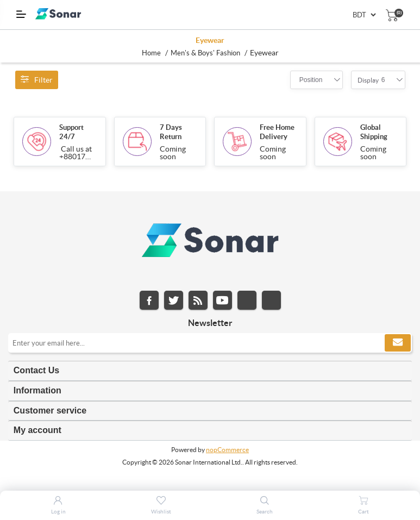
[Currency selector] (364, 15)
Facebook (149, 300)
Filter (37, 80)
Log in (58, 512)
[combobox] (311, 80)
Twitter (174, 300)
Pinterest (271, 300)
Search (265, 512)
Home (151, 53)
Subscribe (398, 343)
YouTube (222, 300)
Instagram (247, 300)
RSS (198, 300)
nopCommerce (227, 450)
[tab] (210, 371)
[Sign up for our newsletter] (210, 343)
